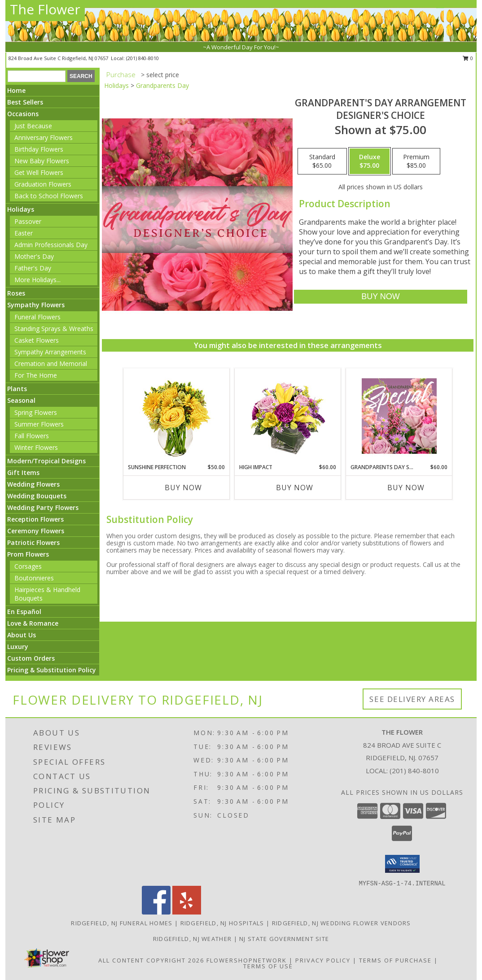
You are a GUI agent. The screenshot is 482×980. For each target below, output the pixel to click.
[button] (402, 864)
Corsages (28, 566)
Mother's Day (34, 256)
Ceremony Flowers (36, 531)
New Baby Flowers (42, 161)
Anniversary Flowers (44, 137)
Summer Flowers (39, 424)
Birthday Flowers (39, 149)
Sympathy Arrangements (50, 352)
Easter (24, 233)
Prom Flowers (28, 554)
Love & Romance (33, 623)
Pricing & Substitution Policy (52, 670)
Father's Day (33, 268)
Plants (17, 389)
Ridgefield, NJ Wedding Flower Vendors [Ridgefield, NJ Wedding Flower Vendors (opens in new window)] (342, 923)
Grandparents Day (162, 85)
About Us (22, 635)
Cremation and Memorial (51, 364)
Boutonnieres (34, 578)
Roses (16, 293)
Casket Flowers (37, 340)
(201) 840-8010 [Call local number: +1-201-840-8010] (142, 58)
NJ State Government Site (284, 939)
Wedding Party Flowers (43, 507)
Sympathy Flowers (36, 305)
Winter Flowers (36, 447)
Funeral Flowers (37, 317)
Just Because (33, 126)
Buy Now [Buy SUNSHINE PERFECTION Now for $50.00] (183, 488)
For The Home (36, 375)
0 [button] (468, 58)
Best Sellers (25, 102)
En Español (24, 612)
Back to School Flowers (49, 196)
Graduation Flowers (43, 184)
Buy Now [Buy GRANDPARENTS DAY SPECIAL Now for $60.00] (406, 488)
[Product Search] (37, 76)
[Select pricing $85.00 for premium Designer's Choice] (416, 161)
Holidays (21, 209)
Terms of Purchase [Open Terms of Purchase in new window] (395, 960)
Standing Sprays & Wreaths (54, 329)
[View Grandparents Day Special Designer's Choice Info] (399, 416)
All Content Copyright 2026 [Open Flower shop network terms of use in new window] (151, 960)
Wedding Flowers (33, 484)
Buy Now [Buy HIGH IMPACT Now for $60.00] (295, 488)
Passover (28, 221)
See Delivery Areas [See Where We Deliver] (412, 699)
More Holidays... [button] (37, 280)
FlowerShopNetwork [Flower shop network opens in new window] (247, 960)
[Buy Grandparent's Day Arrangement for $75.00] (380, 297)
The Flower (45, 9)
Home (16, 90)
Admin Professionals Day (51, 245)
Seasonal (21, 400)
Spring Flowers (36, 412)
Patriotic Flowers (33, 542)
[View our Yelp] (187, 912)
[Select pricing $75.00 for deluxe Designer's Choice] (370, 161)
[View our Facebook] (156, 912)
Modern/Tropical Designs (46, 461)
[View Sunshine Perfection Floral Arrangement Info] (177, 416)
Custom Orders (31, 658)
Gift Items (23, 473)
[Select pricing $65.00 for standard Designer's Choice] (322, 161)
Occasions (23, 114)
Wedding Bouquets (37, 496)
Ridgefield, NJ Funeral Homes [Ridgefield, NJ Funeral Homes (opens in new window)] (122, 923)
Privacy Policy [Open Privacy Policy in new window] (323, 960)
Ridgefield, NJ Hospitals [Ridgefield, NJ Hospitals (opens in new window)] (222, 923)
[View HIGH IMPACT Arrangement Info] (288, 416)
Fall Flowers (32, 436)
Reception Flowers (35, 519)
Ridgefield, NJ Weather (193, 939)
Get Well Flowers (39, 172)
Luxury (18, 647)
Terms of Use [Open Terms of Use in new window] (268, 966)
